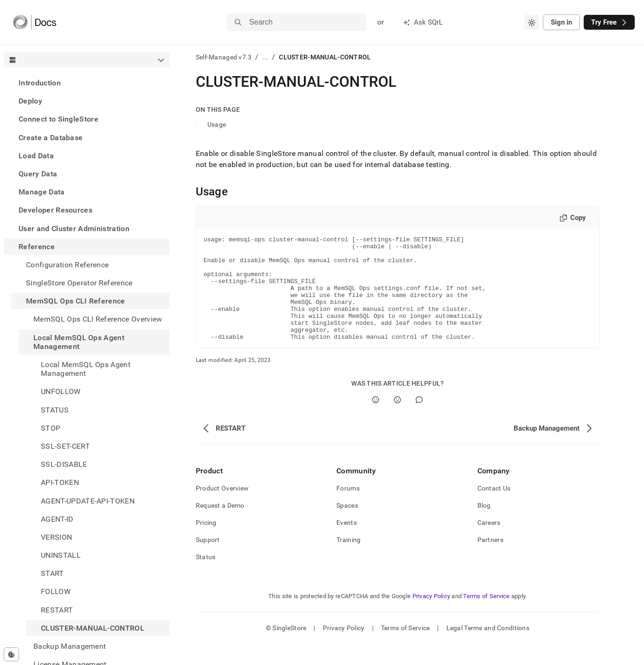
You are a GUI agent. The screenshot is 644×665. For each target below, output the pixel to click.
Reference (37, 247)
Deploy (30, 101)
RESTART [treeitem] (57, 610)
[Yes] (376, 421)
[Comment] (419, 421)
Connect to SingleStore (58, 119)
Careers (489, 543)
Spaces (347, 526)
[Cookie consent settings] (11, 654)
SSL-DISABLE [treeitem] (64, 464)
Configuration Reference (67, 265)
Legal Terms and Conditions (488, 649)
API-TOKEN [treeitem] (60, 482)
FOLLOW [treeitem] (56, 591)
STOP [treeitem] (51, 428)
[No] (397, 421)
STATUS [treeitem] (55, 410)
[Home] (35, 22)
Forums (348, 509)
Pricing (206, 543)
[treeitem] (87, 83)
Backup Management (70, 646)
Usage (217, 124)
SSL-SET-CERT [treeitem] (65, 446)
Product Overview (222, 509)
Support (208, 561)
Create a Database (51, 138)
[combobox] (532, 22)
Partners (490, 561)
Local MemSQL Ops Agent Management (79, 342)
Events (347, 543)
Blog (484, 526)
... (265, 57)
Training (348, 561)
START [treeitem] (52, 573)
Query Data (38, 174)
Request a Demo (220, 526)
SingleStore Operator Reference (79, 283)
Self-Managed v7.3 (224, 57)
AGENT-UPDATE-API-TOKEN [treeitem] (88, 501)
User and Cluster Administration (74, 229)
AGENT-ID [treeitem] (57, 519)
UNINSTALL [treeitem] (61, 555)
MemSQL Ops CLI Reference (76, 301)
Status (206, 578)
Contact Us (494, 509)
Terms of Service (486, 617)
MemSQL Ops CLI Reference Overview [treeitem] (98, 319)
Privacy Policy (431, 617)
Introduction (40, 83)
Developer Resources (55, 210)
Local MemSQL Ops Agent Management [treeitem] (86, 369)
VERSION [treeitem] (56, 537)
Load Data (36, 156)
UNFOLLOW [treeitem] (61, 391)
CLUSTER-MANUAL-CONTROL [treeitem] (93, 628)
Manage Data (42, 192)
